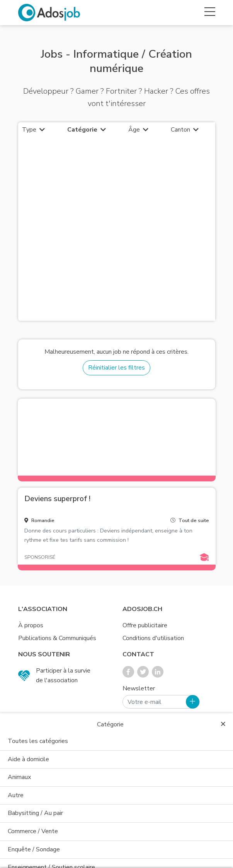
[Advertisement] (117, 234)
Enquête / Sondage (34, 849)
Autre (16, 795)
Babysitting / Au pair (35, 813)
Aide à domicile (28, 759)
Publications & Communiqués (57, 638)
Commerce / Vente (33, 831)
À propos (31, 625)
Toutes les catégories (38, 741)
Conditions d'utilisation (153, 638)
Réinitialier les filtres (116, 368)
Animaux (19, 777)
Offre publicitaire (145, 625)
